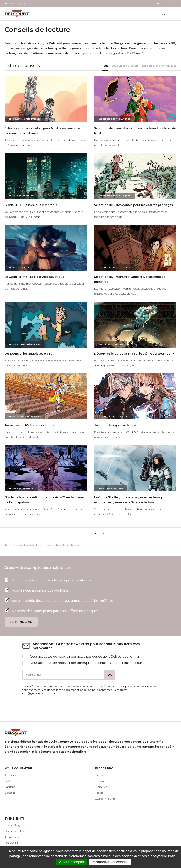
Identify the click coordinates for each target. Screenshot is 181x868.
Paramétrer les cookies (110, 862)
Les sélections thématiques (159, 66)
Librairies (101, 787)
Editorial (101, 781)
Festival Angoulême (17, 825)
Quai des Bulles (14, 831)
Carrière (10, 787)
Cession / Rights (105, 799)
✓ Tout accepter (71, 862)
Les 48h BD (12, 843)
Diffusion (101, 775)
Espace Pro (168, 4)
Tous (105, 66)
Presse (99, 793)
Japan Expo (12, 837)
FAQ (7, 781)
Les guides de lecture (125, 66)
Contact (10, 793)
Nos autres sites (20, 4)
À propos (10, 775)
